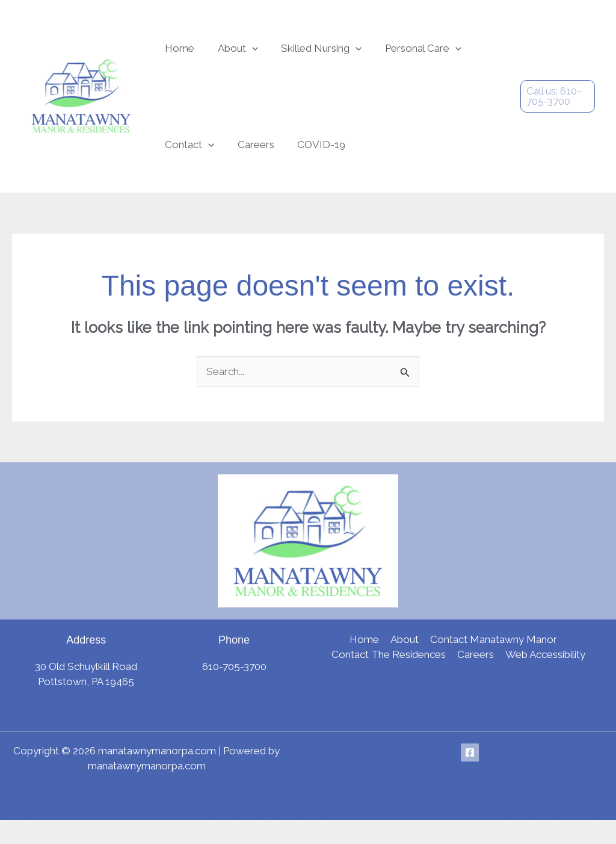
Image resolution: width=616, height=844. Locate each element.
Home (175, 54)
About (223, 54)
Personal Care (388, 54)
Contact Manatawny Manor (492, 663)
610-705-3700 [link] (234, 690)
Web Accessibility (544, 678)
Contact (465, 54)
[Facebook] (470, 777)
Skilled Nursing (297, 54)
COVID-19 (234, 163)
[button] (237, 54)
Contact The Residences (390, 678)
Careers (178, 163)
